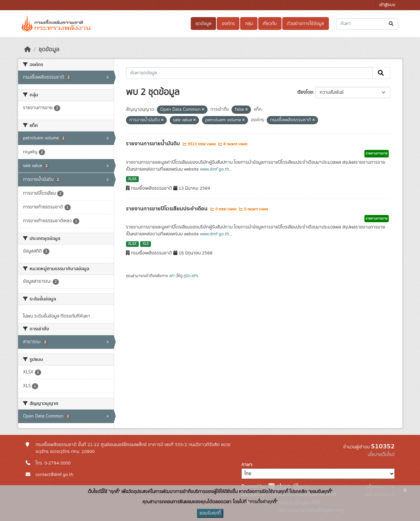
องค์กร (228, 24)
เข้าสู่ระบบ (387, 5)
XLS (146, 244)
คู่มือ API (190, 276)
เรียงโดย (305, 92)
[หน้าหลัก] (28, 50)
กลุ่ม (249, 24)
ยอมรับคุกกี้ (210, 513)
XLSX (132, 179)
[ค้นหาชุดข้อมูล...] (367, 24)
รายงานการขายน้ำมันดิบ (154, 144)
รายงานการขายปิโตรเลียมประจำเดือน (167, 209)
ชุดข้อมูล (203, 24)
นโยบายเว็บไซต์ (381, 455)
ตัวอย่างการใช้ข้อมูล (305, 24)
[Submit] (392, 24)
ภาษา (247, 465)
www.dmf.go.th (215, 169)
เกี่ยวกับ (270, 24)
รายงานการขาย (377, 154)
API (172, 276)
